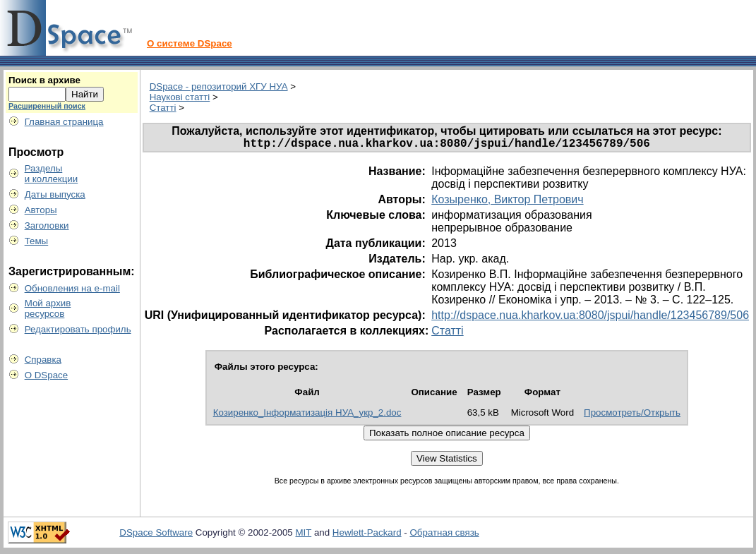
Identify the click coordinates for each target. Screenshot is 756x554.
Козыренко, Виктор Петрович (507, 202)
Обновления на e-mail (72, 288)
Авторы (41, 210)
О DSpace (47, 375)
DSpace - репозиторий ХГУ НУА (219, 86)
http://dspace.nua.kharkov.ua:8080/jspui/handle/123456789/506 (590, 318)
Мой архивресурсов (48, 308)
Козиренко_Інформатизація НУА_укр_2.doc (307, 415)
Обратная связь (444, 535)
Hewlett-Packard (367, 535)
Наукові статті (180, 97)
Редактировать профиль (78, 329)
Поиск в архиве (44, 80)
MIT (303, 535)
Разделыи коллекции (52, 174)
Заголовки (47, 225)
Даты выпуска (55, 194)
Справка (43, 360)
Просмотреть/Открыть (632, 415)
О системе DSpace (190, 43)
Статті (163, 108)
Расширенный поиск (47, 106)
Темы (37, 241)
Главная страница (64, 122)
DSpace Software (156, 535)
